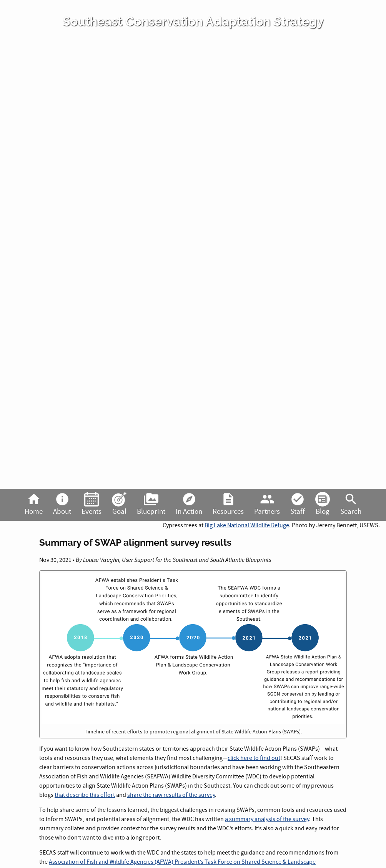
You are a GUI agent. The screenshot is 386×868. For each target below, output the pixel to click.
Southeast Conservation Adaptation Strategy (193, 22)
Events (92, 504)
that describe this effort (85, 795)
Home (34, 504)
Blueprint (151, 504)
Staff (298, 504)
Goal (119, 504)
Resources (228, 504)
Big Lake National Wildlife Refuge (247, 525)
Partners (267, 504)
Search (351, 504)
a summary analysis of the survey (267, 819)
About (62, 504)
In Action (189, 504)
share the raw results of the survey (171, 795)
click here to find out (254, 758)
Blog (323, 504)
